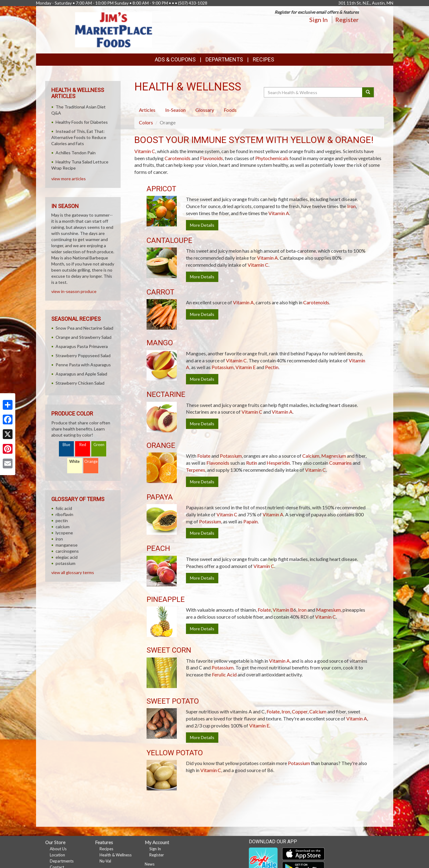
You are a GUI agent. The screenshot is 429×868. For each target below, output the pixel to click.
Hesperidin (278, 463)
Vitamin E (245, 367)
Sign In (318, 20)
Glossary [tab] (205, 110)
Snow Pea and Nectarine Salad (84, 328)
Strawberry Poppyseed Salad (83, 355)
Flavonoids (211, 158)
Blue (66, 445)
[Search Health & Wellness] (314, 92)
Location (57, 855)
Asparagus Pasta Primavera (82, 346)
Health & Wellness (116, 855)
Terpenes (196, 470)
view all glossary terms (73, 572)
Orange (91, 461)
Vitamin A (279, 213)
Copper (300, 711)
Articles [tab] (147, 110)
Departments (62, 861)
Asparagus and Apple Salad (81, 374)
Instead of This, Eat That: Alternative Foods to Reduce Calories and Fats (79, 137)
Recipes (264, 59)
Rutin (252, 463)
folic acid (64, 508)
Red (83, 445)
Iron (351, 206)
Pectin (272, 367)
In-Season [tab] (175, 110)
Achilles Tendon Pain (76, 153)
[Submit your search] (368, 92)
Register (347, 20)
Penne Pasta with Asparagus (83, 365)
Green (99, 445)
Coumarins (340, 463)
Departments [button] (224, 59)
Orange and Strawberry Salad (84, 337)
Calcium (311, 456)
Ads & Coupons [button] (175, 59)
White (75, 461)
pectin (62, 520)
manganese (67, 545)
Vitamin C (145, 151)
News (150, 864)
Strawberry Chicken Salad (80, 383)
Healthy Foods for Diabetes (82, 122)
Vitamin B (283, 610)
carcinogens (67, 551)
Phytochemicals (272, 158)
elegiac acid (67, 557)
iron (59, 539)
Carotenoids (178, 158)
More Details (202, 225)
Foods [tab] (230, 110)
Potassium (223, 367)
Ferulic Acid (224, 674)
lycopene (64, 533)
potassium (65, 563)
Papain (251, 521)
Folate (204, 456)
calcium (63, 527)
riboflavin (64, 514)
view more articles (69, 179)
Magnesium (334, 456)
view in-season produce (74, 291)
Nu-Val (105, 861)
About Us (58, 849)
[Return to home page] (114, 29)
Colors (146, 122)
